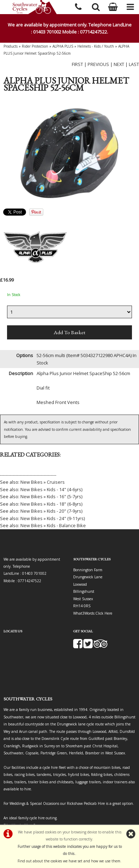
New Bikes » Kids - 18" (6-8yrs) (51, 504)
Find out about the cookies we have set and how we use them (69, 861)
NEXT (119, 64)
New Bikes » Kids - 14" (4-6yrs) (51, 489)
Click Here (104, 613)
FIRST (77, 64)
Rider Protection (35, 46)
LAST (134, 64)
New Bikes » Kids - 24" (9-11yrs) (53, 518)
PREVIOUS (98, 64)
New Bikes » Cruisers (43, 482)
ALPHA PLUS (63, 46)
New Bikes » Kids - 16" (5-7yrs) (51, 496)
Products (11, 46)
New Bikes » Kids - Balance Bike (53, 525)
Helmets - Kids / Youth (96, 46)
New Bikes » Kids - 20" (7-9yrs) (51, 511)
